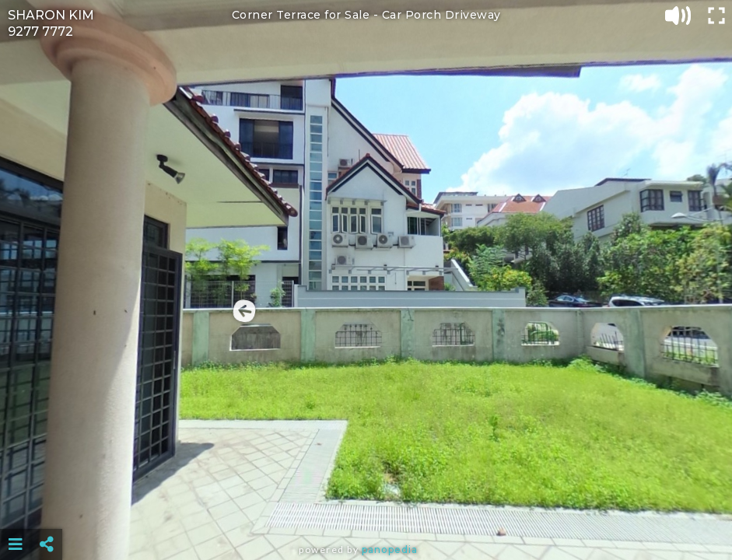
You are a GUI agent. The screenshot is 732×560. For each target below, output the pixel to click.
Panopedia (390, 549)
